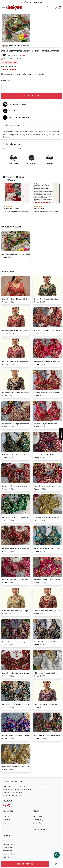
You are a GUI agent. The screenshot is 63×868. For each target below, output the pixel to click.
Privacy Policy (37, 816)
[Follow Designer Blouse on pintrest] (9, 805)
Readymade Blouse (9, 854)
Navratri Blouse (8, 851)
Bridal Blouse (7, 857)
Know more (7, 137)
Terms (35, 826)
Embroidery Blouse (9, 844)
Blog (4, 823)
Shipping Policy (38, 820)
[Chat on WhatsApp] (57, 855)
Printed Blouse (7, 847)
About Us (6, 816)
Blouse (5, 841)
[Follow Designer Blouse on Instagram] (4, 805)
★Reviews (61, 434)
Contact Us (6, 820)
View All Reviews (9, 180)
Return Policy (37, 823)
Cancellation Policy (39, 830)
